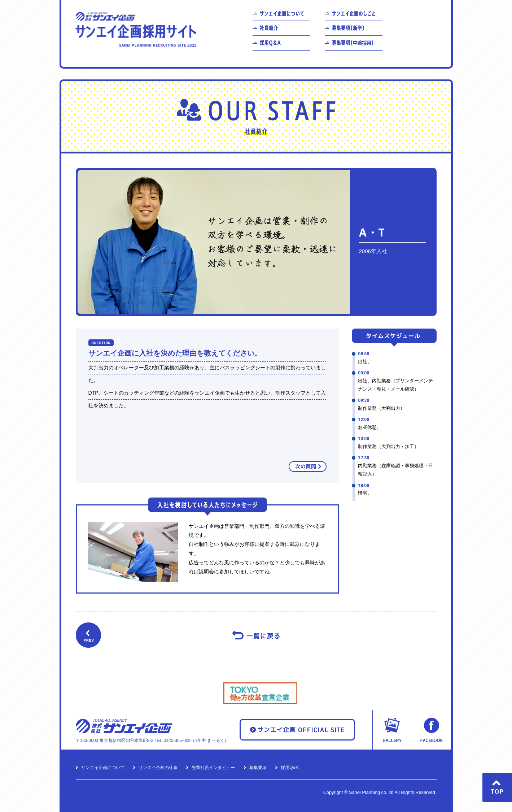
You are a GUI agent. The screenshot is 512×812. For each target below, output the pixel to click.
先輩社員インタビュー (213, 768)
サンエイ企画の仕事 (158, 768)
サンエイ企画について (103, 768)
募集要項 (258, 768)
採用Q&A (290, 768)
